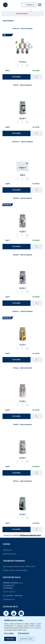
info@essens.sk (9, 599)
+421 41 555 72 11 (10, 592)
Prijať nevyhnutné (24, 633)
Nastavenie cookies (26, 639)
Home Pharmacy (8, 21)
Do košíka (17, 77)
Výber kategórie (22, 14)
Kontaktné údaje (12, 577)
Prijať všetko (10, 639)
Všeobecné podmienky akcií (30, 535)
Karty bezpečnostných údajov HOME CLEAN (19, 566)
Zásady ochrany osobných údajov (15, 570)
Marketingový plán (10, 554)
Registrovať (7, 550)
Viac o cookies (9, 633)
